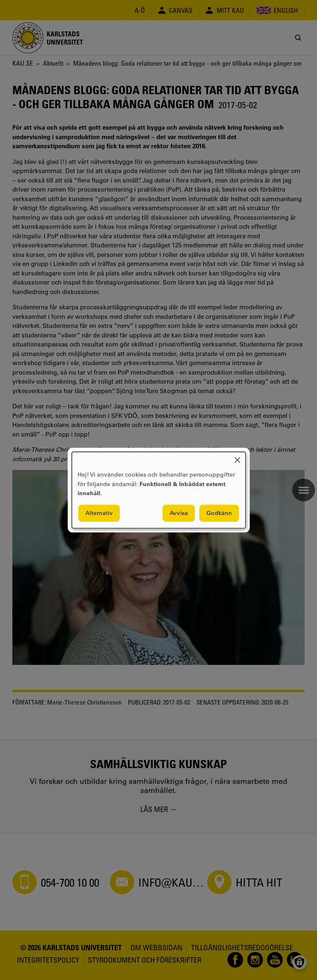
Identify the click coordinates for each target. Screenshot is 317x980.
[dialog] (159, 490)
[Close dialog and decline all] (237, 457)
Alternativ (99, 513)
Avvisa (179, 513)
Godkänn (219, 513)
